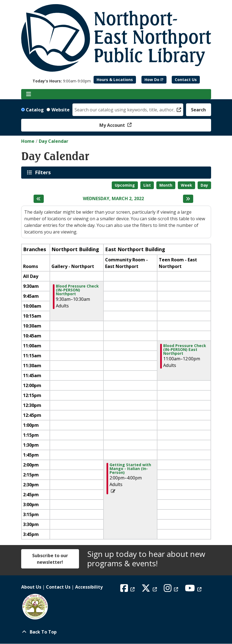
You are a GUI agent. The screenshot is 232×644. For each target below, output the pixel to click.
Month (166, 185)
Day (204, 185)
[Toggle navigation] (29, 94)
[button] (62, 81)
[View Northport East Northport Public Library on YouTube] (194, 590)
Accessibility (89, 587)
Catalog (35, 110)
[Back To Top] (116, 632)
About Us (31, 587)
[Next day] (188, 199)
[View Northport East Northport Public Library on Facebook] (128, 590)
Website (61, 110)
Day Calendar (54, 141)
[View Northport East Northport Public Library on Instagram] (172, 590)
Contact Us (186, 80)
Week (186, 185)
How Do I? (154, 80)
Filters (44, 172)
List (147, 185)
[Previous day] (39, 199)
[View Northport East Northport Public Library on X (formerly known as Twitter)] (150, 590)
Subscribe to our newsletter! (50, 559)
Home (28, 141)
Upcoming (125, 185)
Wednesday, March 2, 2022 (113, 199)
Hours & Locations (115, 80)
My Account (113, 125)
